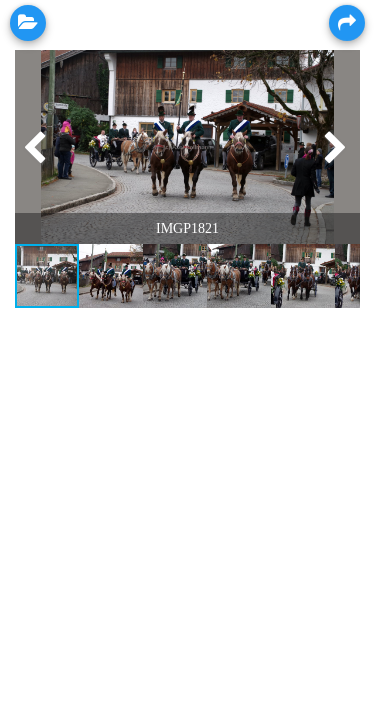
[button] (33, 147)
